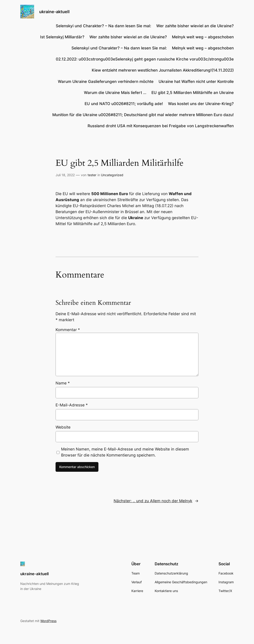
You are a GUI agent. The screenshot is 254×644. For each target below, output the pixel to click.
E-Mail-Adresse (72, 405)
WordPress (48, 621)
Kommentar (68, 330)
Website (63, 427)
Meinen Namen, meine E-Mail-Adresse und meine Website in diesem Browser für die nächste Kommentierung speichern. (125, 452)
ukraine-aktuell (54, 12)
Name (63, 383)
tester (92, 175)
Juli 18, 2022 (65, 175)
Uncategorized (112, 175)
